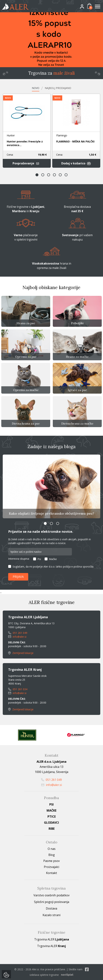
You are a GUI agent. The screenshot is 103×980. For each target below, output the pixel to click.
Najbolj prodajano (58, 88)
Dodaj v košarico (76, 163)
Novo (36, 88)
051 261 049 (18, 633)
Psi (39, 559)
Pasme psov (51, 861)
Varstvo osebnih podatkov (51, 895)
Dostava (51, 908)
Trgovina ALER (52, 939)
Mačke (53, 559)
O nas (52, 849)
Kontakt (51, 873)
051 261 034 (18, 689)
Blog (52, 855)
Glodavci (51, 823)
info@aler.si (17, 637)
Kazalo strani (51, 915)
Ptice (52, 817)
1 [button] (37, 175)
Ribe (52, 829)
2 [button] (43, 175)
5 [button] (60, 175)
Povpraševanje (26, 163)
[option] (51, 40)
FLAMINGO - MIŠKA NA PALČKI (75, 141)
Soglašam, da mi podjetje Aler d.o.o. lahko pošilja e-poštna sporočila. (53, 567)
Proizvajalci (51, 867)
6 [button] (66, 175)
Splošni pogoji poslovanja (52, 902)
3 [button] (49, 175)
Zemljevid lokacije (21, 653)
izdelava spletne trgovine (44, 975)
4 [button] (54, 175)
